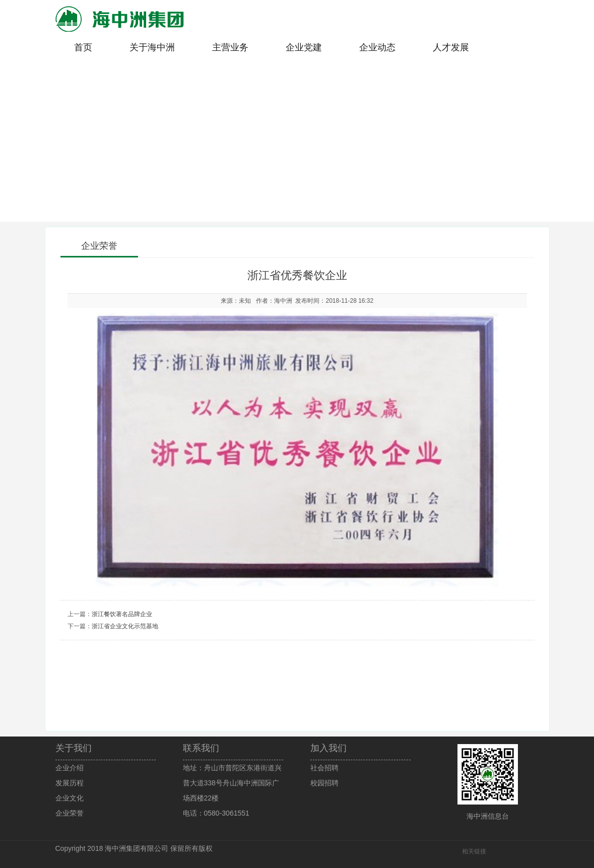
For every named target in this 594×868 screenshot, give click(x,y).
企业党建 (304, 47)
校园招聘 (324, 783)
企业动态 (377, 47)
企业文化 (70, 798)
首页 (83, 47)
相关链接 (474, 851)
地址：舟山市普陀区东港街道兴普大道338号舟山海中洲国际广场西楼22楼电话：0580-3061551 (232, 790)
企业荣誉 (70, 813)
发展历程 (70, 783)
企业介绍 (70, 768)
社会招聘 (324, 768)
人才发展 (451, 47)
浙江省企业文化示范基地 (125, 626)
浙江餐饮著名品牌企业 (122, 614)
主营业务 (230, 47)
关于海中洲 (152, 47)
